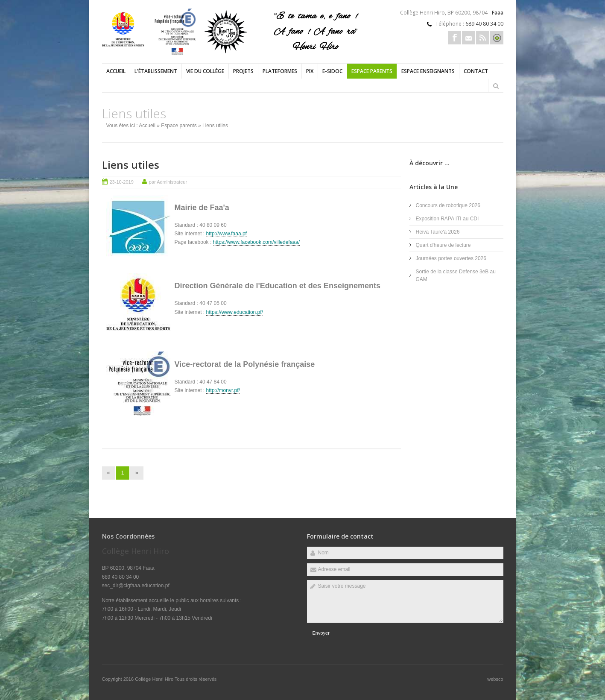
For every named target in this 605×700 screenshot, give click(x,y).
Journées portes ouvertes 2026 (451, 258)
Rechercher (496, 86)
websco (495, 679)
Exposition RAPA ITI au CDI (447, 219)
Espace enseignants (428, 71)
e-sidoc (332, 71)
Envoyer (321, 633)
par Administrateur (168, 182)
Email (469, 38)
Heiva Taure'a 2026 (438, 232)
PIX (310, 71)
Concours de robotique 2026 (448, 205)
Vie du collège (205, 71)
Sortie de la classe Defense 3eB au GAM (456, 275)
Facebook (454, 38)
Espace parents (372, 71)
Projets (243, 71)
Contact (476, 71)
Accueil (116, 71)
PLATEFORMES (280, 71)
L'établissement (156, 71)
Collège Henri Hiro (155, 679)
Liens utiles (131, 165)
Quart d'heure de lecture (443, 245)
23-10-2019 (122, 182)
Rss (483, 38)
